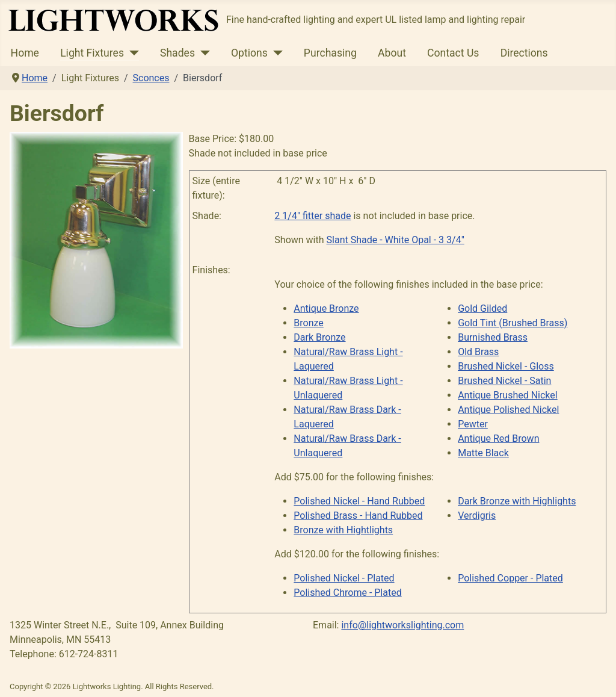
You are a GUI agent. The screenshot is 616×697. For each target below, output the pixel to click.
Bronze (309, 323)
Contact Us (453, 53)
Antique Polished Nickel (508, 410)
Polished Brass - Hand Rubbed (358, 516)
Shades (177, 53)
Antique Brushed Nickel (508, 395)
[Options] (275, 53)
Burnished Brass (493, 337)
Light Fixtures (92, 53)
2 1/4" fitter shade (313, 216)
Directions (524, 53)
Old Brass (478, 352)
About (392, 53)
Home (25, 53)
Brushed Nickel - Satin (504, 381)
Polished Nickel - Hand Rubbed (359, 501)
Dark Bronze (319, 337)
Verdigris (477, 516)
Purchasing (330, 53)
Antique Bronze (326, 308)
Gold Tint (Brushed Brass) (513, 323)
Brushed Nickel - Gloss (506, 366)
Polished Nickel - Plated (344, 578)
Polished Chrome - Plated (347, 593)
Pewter (473, 424)
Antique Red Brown (498, 438)
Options (249, 53)
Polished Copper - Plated (510, 578)
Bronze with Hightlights (343, 530)
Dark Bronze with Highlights (517, 501)
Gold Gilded (482, 308)
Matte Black (483, 453)
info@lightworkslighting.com (402, 625)
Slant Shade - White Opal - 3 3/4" (396, 240)
